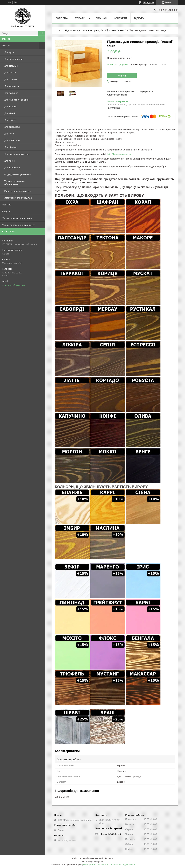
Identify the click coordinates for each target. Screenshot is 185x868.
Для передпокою (14, 59)
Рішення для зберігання (17, 191)
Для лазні (9, 161)
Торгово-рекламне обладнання (15, 183)
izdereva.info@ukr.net (14, 285)
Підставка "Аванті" (116, 30)
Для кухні (9, 52)
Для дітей (10, 113)
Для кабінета (12, 86)
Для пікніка (10, 147)
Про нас (6, 205)
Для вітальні (11, 66)
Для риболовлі (12, 127)
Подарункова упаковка (17, 174)
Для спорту (10, 120)
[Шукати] (42, 33)
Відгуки (6, 211)
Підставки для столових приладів (84, 30)
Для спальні (11, 79)
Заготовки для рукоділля (18, 198)
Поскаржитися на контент (96, 865)
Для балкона (11, 93)
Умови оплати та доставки (17, 218)
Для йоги (9, 134)
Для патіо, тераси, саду (17, 154)
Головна (62, 18)
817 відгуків (148, 2)
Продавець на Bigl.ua (92, 862)
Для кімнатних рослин (16, 100)
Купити (122, 76)
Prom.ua (109, 858)
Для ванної (10, 73)
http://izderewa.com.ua (119, 154)
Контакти (120, 18)
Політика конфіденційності (123, 865)
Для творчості (12, 168)
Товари (6, 45)
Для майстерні (12, 140)
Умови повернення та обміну (18, 225)
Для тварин (11, 106)
